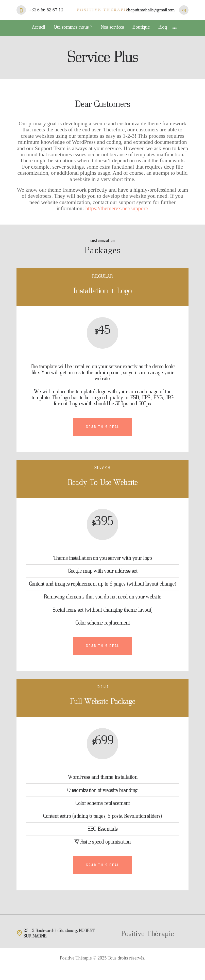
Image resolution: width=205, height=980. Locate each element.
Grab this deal (103, 427)
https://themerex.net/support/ (117, 208)
